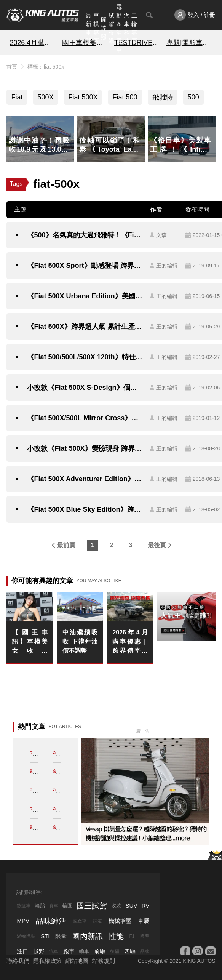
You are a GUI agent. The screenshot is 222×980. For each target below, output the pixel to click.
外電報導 (111, 75)
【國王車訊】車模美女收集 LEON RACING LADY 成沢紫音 (30, 642)
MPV (23, 921)
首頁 (12, 67)
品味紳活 (127, 75)
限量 (61, 936)
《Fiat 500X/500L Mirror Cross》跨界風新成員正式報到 (85, 418)
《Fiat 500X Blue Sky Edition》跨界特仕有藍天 (85, 509)
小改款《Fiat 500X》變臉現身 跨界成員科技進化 (85, 448)
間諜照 (104, 28)
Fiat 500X (83, 97)
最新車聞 (89, 28)
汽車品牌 (119, 75)
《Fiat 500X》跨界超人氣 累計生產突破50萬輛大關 (85, 327)
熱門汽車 (89, 75)
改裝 (116, 906)
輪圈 (67, 906)
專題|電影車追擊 (189, 43)
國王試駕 (92, 906)
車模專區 (96, 28)
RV (146, 906)
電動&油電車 (119, 28)
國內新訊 (104, 75)
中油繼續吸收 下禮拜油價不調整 (80, 641)
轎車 (84, 951)
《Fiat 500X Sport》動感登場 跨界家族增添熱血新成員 (85, 266)
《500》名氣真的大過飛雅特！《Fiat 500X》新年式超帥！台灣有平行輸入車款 (85, 235)
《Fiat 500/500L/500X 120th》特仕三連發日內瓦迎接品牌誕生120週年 (85, 357)
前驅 (100, 951)
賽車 (54, 906)
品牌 (145, 951)
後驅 (115, 951)
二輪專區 (134, 28)
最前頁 (66, 545)
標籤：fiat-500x (46, 67)
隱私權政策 (47, 961)
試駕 (97, 921)
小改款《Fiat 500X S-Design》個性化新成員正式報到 (85, 388)
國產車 (80, 921)
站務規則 (104, 961)
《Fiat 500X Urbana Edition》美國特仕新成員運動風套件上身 (85, 296)
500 (193, 97)
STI (45, 936)
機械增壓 (120, 921)
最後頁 (157, 545)
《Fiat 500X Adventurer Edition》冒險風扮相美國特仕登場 (85, 479)
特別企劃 (134, 75)
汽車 (54, 951)
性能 (116, 936)
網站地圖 (77, 961)
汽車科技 (127, 28)
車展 (144, 921)
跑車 (69, 951)
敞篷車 (24, 906)
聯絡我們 (18, 961)
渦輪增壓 (26, 936)
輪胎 (40, 906)
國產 (145, 936)
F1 (132, 936)
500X (46, 97)
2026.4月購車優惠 (32, 43)
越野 (39, 951)
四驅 (130, 951)
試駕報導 (111, 28)
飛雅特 (163, 97)
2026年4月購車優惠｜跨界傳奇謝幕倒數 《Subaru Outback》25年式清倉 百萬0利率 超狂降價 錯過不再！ (130, 642)
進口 (22, 951)
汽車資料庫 (96, 75)
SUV (132, 906)
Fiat (17, 97)
